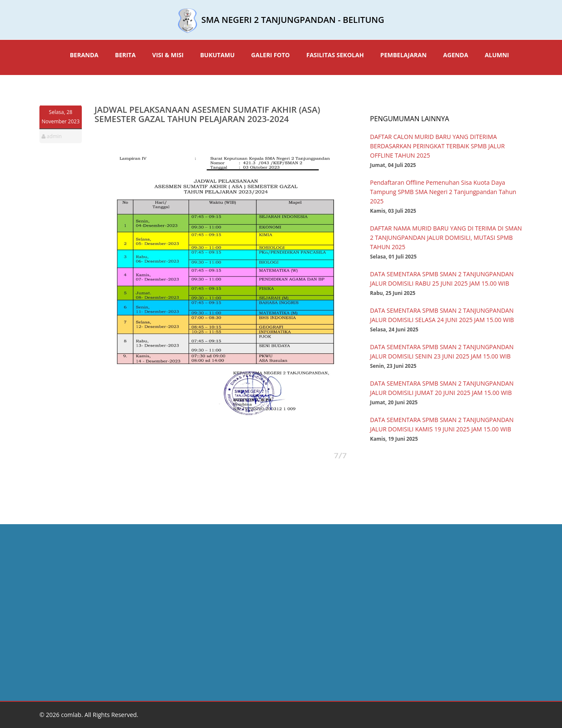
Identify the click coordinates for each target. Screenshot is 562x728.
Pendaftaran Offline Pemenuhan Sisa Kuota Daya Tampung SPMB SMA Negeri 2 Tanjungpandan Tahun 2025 (443, 192)
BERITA (125, 55)
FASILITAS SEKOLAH (335, 55)
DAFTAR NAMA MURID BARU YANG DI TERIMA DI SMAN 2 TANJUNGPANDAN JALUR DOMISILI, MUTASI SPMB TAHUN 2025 (446, 238)
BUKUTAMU (217, 55)
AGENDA (456, 55)
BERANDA (84, 55)
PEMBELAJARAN (403, 55)
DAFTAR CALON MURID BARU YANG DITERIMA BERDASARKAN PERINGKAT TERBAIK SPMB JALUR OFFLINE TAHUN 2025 (437, 146)
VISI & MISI (168, 55)
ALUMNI (497, 55)
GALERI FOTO (271, 55)
